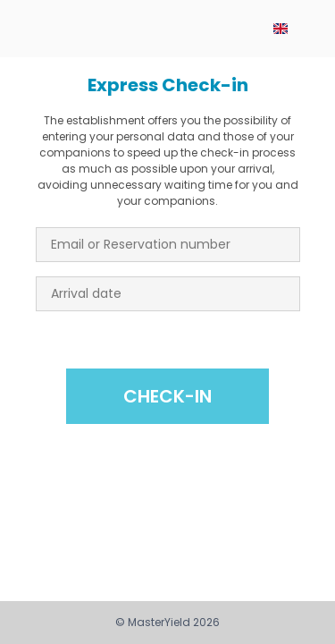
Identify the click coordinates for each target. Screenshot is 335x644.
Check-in (167, 396)
